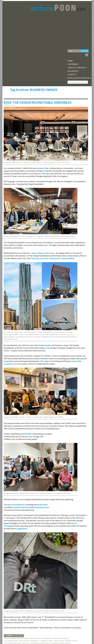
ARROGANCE (25, 638)
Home (70, 61)
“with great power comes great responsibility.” (53, 258)
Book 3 (87, 78)
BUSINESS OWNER (50, 638)
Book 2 (79, 78)
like (24, 434)
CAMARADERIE (63, 638)
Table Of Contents (77, 68)
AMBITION (15, 638)
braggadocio (21, 528)
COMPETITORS (46, 641)
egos (48, 173)
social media (42, 505)
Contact (72, 74)
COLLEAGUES (23, 641)
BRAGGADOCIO (36, 638)
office (42, 361)
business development (15, 505)
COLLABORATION (10, 641)
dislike (29, 434)
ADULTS (7, 638)
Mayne (41, 253)
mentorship (43, 168)
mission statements (22, 507)
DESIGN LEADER (71, 641)
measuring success (41, 507)
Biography (73, 71)
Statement (73, 64)
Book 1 (71, 78)
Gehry (34, 253)
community (34, 641)
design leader (45, 345)
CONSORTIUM (58, 641)
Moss (48, 253)
